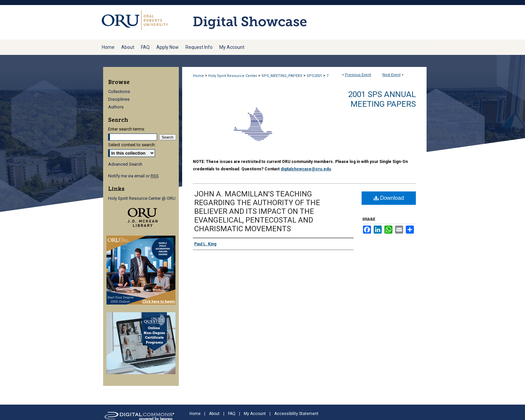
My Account (255, 414)
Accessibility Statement (296, 414)
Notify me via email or (133, 176)
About (214, 414)
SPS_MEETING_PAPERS (282, 76)
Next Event (391, 75)
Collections (119, 92)
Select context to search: (132, 145)
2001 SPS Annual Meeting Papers (382, 99)
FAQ (232, 414)
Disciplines (119, 99)
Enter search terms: (127, 129)
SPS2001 (315, 76)
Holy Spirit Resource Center (233, 76)
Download (389, 198)
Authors (116, 107)
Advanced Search (125, 164)
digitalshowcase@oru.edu (306, 169)
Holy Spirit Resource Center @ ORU (142, 198)
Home (198, 76)
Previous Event (358, 75)
